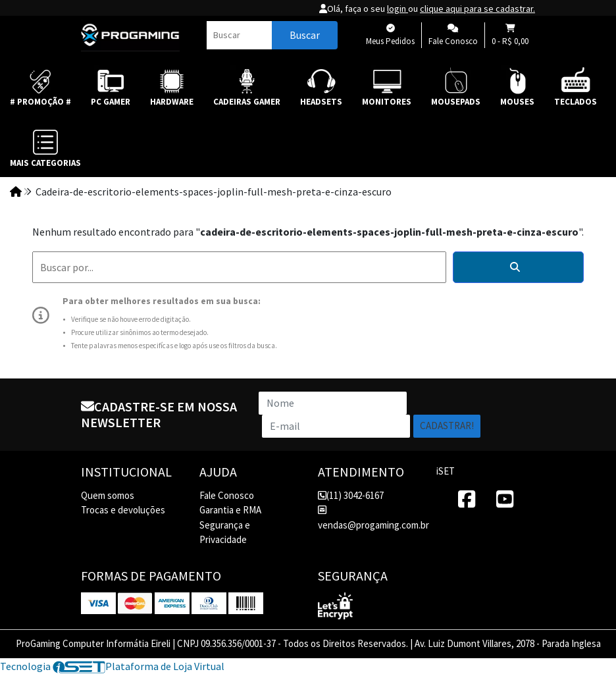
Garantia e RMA (230, 510)
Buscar (305, 35)
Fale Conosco (227, 495)
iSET (446, 471)
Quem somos (108, 495)
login (398, 9)
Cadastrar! (447, 426)
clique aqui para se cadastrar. (477, 9)
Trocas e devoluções (123, 510)
